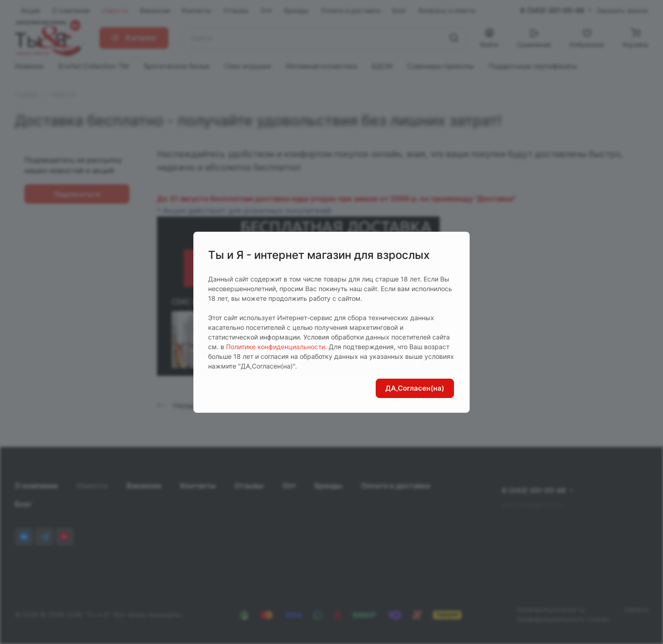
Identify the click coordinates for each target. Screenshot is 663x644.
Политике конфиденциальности (276, 347)
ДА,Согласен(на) (415, 388)
